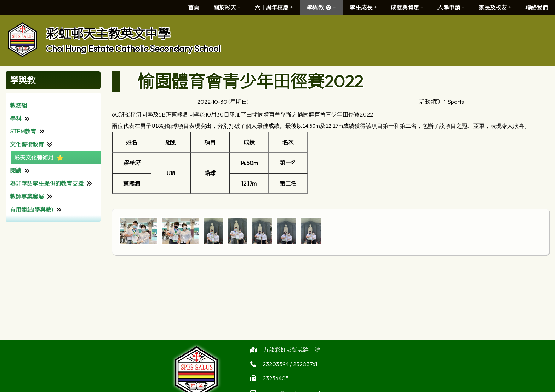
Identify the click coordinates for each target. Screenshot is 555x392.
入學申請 (451, 7)
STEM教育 (23, 131)
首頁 (194, 7)
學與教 (321, 7)
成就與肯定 (407, 7)
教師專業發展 (27, 197)
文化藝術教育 (27, 144)
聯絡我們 (537, 7)
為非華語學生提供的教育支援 (47, 183)
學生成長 (363, 7)
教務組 (18, 106)
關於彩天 (227, 7)
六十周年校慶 (274, 7)
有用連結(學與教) (32, 210)
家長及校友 (495, 7)
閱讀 (16, 171)
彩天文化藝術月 (34, 158)
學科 (16, 119)
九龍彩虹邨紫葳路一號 (292, 353)
